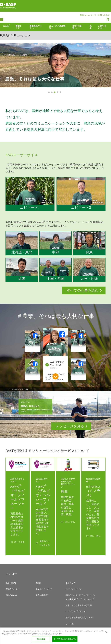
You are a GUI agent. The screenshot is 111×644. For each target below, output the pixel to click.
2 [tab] (52, 93)
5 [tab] (61, 93)
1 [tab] (49, 93)
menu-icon (2, 19)
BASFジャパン (12, 589)
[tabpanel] (55, 65)
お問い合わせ (104, 15)
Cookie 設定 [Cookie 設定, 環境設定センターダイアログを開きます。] (41, 639)
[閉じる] (106, 632)
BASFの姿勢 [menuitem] (77, 27)
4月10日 (54, 368)
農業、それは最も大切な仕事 (79, 605)
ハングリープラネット (76, 611)
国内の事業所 (42, 595)
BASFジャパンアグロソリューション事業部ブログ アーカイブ (80, 597)
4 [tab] (58, 93)
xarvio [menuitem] (6, 26)
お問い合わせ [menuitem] (102, 27)
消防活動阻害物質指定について (80, 617)
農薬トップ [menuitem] (19, 27)
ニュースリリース (74, 589)
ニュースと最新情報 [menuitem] (57, 27)
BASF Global (11, 595)
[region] (55, 636)
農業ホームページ (88, 15)
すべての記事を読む (83, 290)
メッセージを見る (70, 426)
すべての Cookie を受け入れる (65, 639)
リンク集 (70, 624)
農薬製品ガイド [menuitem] (36, 27)
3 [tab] (55, 93)
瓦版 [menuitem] (90, 27)
